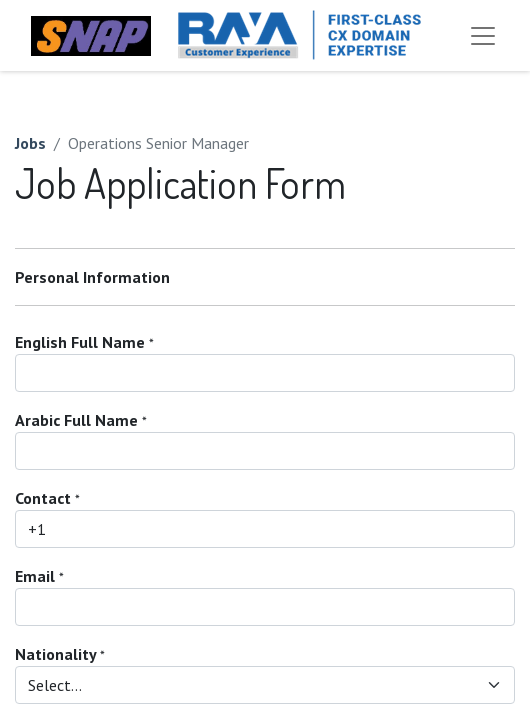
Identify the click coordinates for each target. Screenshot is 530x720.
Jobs (30, 143)
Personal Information (92, 277)
